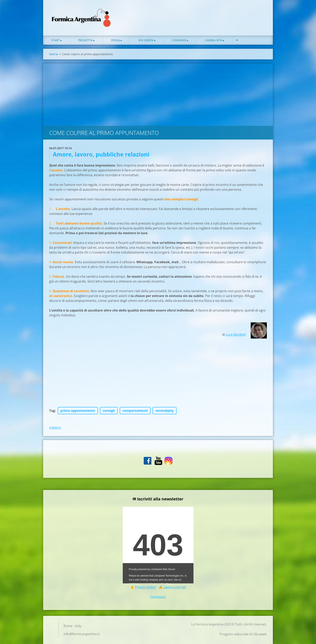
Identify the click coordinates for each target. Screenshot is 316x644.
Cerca (262, 12)
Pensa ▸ (117, 40)
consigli (109, 411)
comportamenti (135, 411)
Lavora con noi (175, 587)
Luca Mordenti (236, 334)
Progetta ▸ (86, 40)
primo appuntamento (78, 411)
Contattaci (158, 597)
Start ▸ (57, 40)
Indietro (55, 428)
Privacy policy (145, 587)
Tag (52, 411)
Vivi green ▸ (147, 40)
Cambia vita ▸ (215, 40)
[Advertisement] (158, 94)
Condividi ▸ (180, 40)
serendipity (165, 411)
